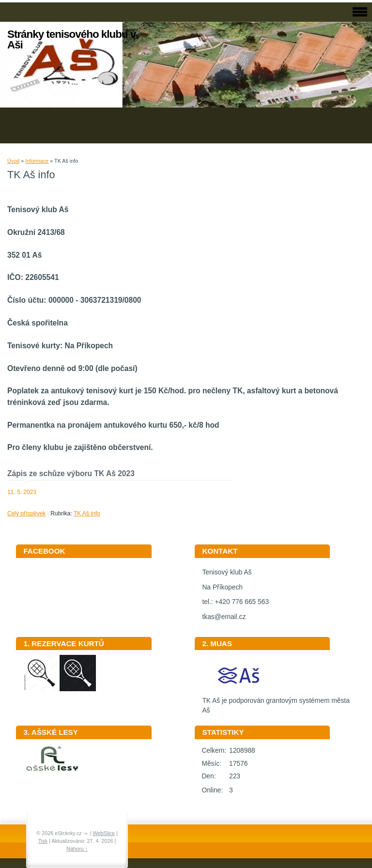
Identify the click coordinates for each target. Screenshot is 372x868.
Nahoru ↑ (77, 849)
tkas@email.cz (224, 617)
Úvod (13, 161)
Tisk (43, 841)
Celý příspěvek (26, 513)
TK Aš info (87, 513)
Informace (37, 161)
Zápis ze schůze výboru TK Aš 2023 (71, 473)
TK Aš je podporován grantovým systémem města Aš (276, 702)
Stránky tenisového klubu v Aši (71, 39)
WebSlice (104, 833)
